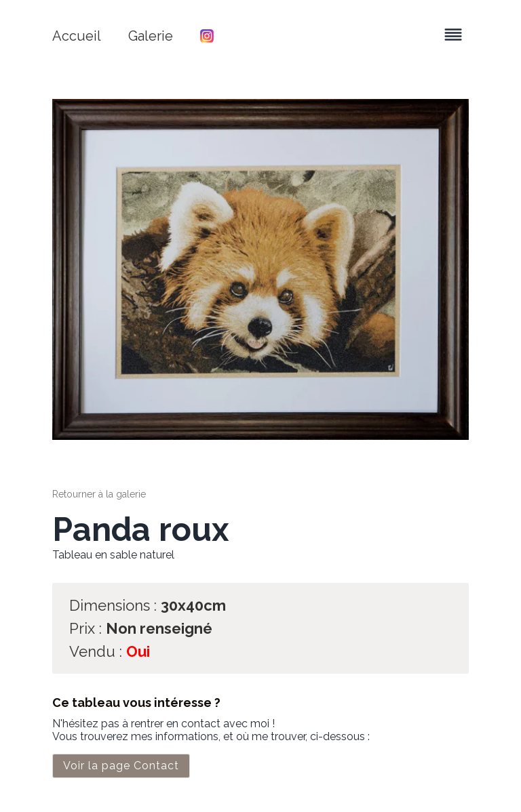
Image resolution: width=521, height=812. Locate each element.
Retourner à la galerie (99, 494)
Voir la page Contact (121, 766)
